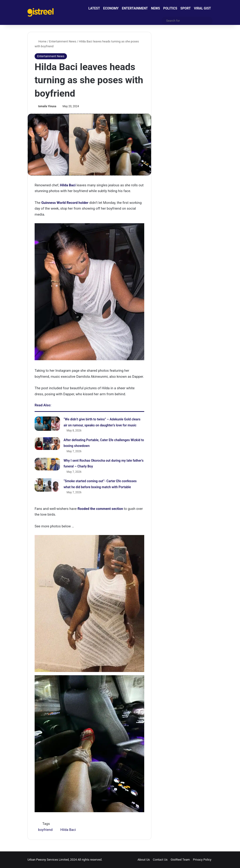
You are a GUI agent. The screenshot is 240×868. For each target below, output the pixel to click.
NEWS (156, 8)
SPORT (186, 8)
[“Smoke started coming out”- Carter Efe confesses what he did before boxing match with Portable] (47, 485)
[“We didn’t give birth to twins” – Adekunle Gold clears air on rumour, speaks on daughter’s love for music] (47, 424)
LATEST (94, 8)
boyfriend (45, 830)
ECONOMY (111, 8)
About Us (144, 860)
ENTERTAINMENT (135, 8)
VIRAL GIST (202, 8)
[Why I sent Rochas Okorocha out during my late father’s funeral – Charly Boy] (47, 464)
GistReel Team (180, 860)
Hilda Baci (68, 830)
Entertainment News (63, 41)
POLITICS (170, 8)
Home (40, 41)
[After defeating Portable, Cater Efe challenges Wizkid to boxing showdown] (47, 444)
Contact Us (160, 860)
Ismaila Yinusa (47, 106)
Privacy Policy (202, 860)
